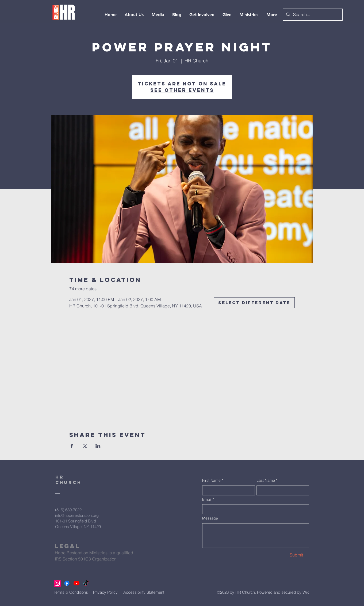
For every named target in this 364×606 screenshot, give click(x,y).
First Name (213, 481)
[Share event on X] (85, 446)
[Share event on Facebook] (72, 446)
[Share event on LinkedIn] (98, 446)
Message (210, 518)
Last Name (267, 481)
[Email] (254, 509)
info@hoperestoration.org (77, 515)
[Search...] (312, 15)
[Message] (256, 536)
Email (208, 500)
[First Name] (227, 490)
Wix (306, 592)
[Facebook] (67, 583)
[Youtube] (76, 583)
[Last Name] (281, 490)
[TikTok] (86, 583)
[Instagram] (57, 583)
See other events (182, 90)
